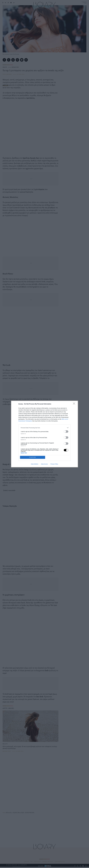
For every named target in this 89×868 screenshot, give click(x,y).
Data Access (44, 464)
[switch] (66, 432)
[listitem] (44, 428)
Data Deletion (35, 464)
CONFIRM (33, 457)
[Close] (75, 404)
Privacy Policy (54, 464)
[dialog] (44, 434)
